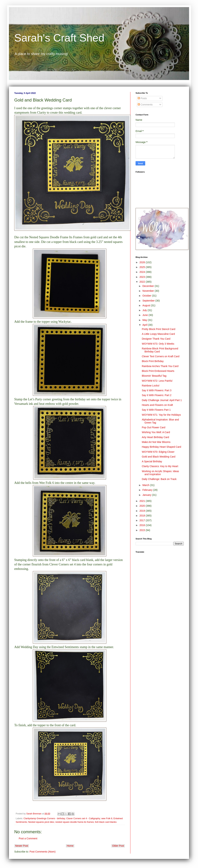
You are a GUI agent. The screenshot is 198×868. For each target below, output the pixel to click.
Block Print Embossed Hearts (158, 371)
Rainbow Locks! (151, 386)
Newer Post (22, 846)
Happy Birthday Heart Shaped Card (161, 447)
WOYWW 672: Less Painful (157, 381)
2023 (143, 277)
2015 (143, 530)
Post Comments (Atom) (43, 852)
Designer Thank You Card (156, 339)
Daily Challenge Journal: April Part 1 (162, 400)
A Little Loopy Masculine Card (158, 334)
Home (70, 846)
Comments (145, 105)
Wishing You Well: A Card (156, 432)
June (145, 315)
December (148, 286)
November (148, 291)
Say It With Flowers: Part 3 (157, 390)
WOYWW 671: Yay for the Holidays (161, 415)
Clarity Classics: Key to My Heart (160, 466)
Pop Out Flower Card (154, 427)
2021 (143, 501)
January (147, 495)
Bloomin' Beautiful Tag (154, 376)
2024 (143, 272)
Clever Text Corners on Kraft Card (161, 356)
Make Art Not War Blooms (156, 442)
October (147, 296)
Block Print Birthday (153, 361)
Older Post (118, 846)
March (146, 485)
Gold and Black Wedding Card (159, 457)
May (145, 320)
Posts (142, 98)
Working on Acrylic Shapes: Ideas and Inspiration (160, 473)
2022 (143, 282)
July (145, 310)
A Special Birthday (152, 461)
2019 (143, 511)
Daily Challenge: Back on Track (159, 479)
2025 (143, 267)
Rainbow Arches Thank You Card (160, 366)
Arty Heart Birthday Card (155, 437)
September (149, 301)
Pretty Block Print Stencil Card (159, 329)
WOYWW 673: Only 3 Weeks (158, 344)
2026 (143, 262)
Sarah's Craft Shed (59, 38)
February (148, 490)
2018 (143, 516)
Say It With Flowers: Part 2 (157, 395)
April (145, 325)
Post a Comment (28, 838)
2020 (143, 506)
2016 (143, 525)
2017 (143, 520)
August (147, 305)
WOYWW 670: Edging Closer (158, 452)
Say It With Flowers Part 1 (156, 410)
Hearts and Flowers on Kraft (157, 405)
